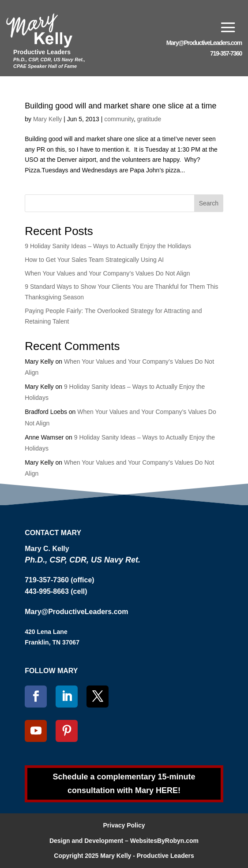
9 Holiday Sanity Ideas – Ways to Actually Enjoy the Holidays (108, 246)
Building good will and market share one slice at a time (120, 106)
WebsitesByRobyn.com (164, 841)
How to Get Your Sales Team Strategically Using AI (94, 260)
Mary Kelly (47, 119)
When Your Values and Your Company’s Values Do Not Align (107, 273)
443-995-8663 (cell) (56, 591)
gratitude (149, 119)
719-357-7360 (226, 53)
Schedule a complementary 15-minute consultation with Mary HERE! (124, 784)
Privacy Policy (124, 825)
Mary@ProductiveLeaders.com (204, 43)
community (119, 119)
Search (209, 203)
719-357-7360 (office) (59, 580)
